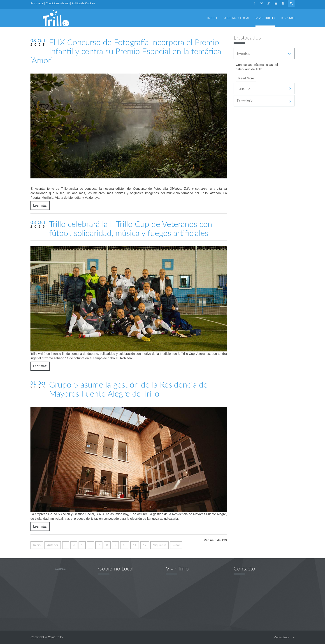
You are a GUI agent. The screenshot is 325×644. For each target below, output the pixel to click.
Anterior (53, 545)
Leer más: (40, 205)
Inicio (37, 545)
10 (125, 545)
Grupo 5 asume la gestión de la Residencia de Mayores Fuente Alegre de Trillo (128, 389)
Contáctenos (282, 637)
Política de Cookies (83, 3)
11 (135, 545)
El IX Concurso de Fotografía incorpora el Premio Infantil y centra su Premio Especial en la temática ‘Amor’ (126, 51)
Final (176, 545)
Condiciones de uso (58, 3)
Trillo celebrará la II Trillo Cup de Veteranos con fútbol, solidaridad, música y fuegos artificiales (131, 228)
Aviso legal (37, 3)
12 (145, 545)
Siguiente (160, 545)
